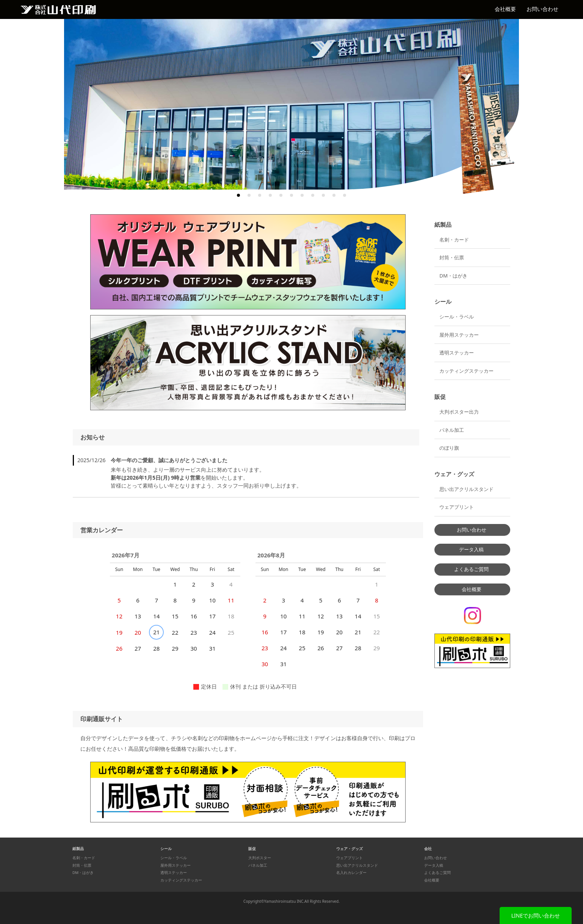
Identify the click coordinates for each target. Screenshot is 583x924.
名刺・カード (454, 240)
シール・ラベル (457, 317)
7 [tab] (302, 195)
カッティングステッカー (466, 371)
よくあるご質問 (471, 569)
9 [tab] (323, 195)
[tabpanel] (291, 104)
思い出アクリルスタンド (466, 489)
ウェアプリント (457, 507)
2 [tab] (249, 195)
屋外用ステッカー (459, 335)
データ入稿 (471, 549)
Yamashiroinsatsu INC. (284, 901)
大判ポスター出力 (459, 412)
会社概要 (505, 9)
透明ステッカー (457, 353)
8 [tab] (313, 195)
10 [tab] (334, 195)
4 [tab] (270, 195)
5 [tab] (281, 195)
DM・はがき (453, 276)
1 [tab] (238, 195)
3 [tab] (260, 195)
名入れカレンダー (351, 873)
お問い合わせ (542, 9)
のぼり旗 (449, 448)
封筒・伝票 (452, 257)
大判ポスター (260, 858)
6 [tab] (291, 195)
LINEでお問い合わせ (536, 915)
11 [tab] (345, 195)
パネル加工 (452, 430)
